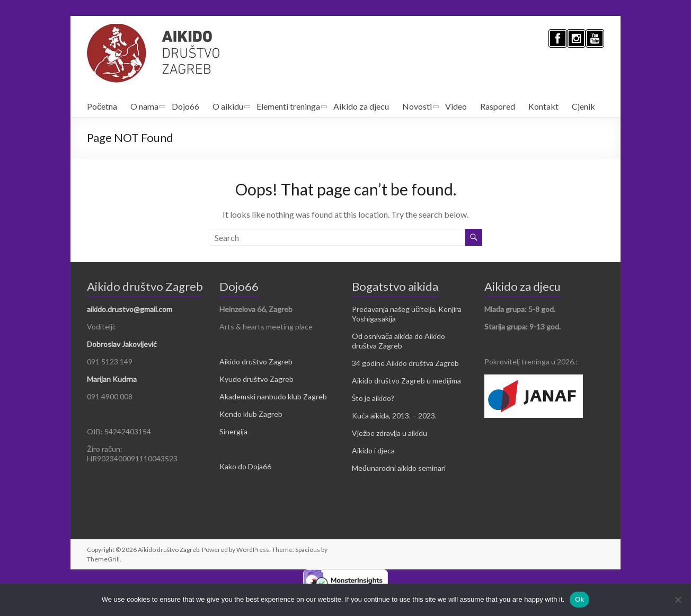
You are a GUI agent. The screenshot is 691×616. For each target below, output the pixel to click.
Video (456, 106)
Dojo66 (185, 106)
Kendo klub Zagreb (251, 414)
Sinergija (233, 431)
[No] (678, 600)
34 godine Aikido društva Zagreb (405, 363)
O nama (144, 106)
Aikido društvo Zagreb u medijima (406, 381)
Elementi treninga (288, 106)
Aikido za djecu (361, 106)
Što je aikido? (373, 398)
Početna (102, 106)
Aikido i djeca (373, 450)
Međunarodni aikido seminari (399, 468)
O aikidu (228, 106)
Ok (579, 599)
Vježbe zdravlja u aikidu (389, 433)
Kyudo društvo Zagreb (256, 379)
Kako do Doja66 (245, 466)
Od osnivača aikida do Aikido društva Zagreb (398, 341)
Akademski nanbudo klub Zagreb (273, 396)
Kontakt (543, 106)
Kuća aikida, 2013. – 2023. (394, 416)
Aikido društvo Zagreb (256, 361)
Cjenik (583, 106)
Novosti (417, 106)
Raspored (498, 106)
